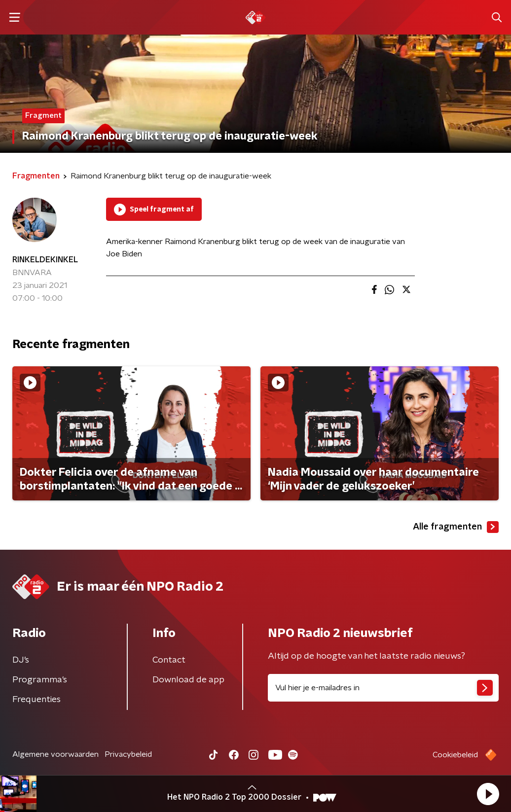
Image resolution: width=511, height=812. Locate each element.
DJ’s (21, 660)
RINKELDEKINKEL (45, 260)
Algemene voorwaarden (55, 754)
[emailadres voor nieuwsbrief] (383, 688)
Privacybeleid (128, 754)
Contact (169, 660)
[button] (488, 794)
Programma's (40, 680)
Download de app (188, 680)
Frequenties (36, 700)
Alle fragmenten (456, 527)
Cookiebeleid (455, 755)
